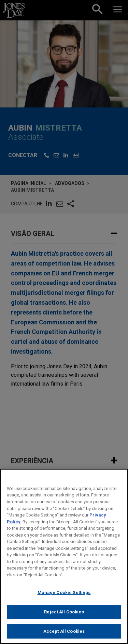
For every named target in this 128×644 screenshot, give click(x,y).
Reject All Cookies (64, 619)
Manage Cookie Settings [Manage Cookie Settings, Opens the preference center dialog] (64, 599)
